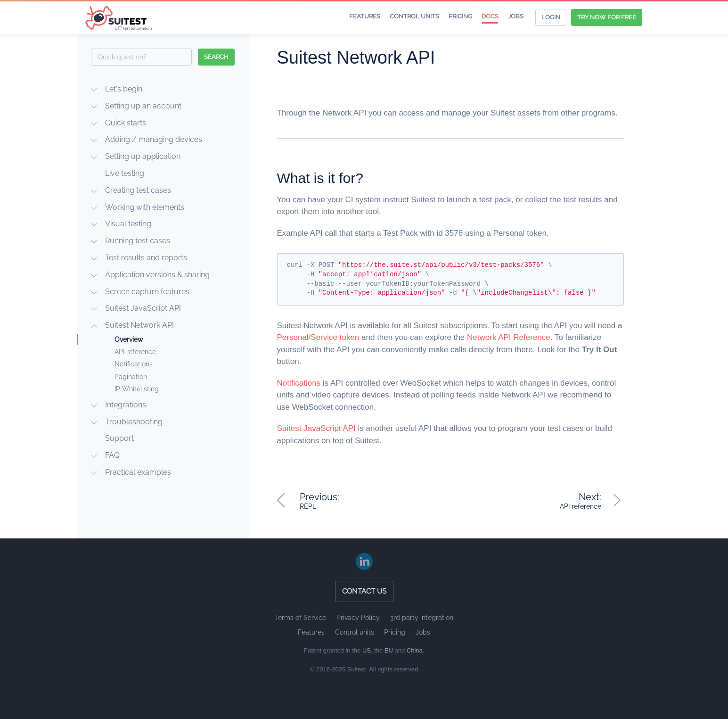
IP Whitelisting (137, 389)
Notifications (134, 364)
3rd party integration (422, 618)
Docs (490, 16)
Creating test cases (138, 190)
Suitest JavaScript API (143, 308)
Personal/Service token (318, 337)
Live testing (125, 173)
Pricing (460, 16)
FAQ (112, 455)
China (415, 650)
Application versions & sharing (157, 275)
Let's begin (124, 89)
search (216, 57)
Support (119, 438)
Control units (414, 16)
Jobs (516, 16)
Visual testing (128, 224)
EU (389, 650)
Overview (129, 339)
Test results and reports (146, 258)
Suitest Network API (139, 325)
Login (551, 17)
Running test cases (138, 241)
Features (365, 16)
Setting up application (143, 156)
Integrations (126, 405)
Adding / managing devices (154, 139)
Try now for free (607, 17)
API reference (135, 352)
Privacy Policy (358, 618)
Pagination (131, 377)
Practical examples (138, 472)
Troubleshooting (134, 422)
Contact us (364, 591)
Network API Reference (509, 337)
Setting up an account (143, 106)
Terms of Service (300, 618)
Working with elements (145, 207)
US (367, 650)
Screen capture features (147, 292)
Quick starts (126, 123)
